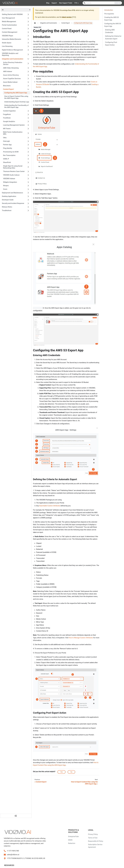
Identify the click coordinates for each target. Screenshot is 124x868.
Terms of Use (93, 838)
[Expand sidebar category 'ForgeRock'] (28, 114)
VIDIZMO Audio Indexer (11, 175)
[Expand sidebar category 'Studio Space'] (28, 43)
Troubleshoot (7, 210)
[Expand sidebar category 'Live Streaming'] (28, 46)
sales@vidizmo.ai (13, 855)
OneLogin (6, 141)
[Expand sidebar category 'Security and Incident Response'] (28, 203)
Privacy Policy (93, 834)
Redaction (72, 843)
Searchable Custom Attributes (50, 506)
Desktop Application (9, 196)
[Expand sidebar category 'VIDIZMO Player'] (28, 36)
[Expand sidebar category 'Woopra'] (28, 186)
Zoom (5, 189)
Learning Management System (14, 125)
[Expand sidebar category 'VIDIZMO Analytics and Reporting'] (28, 54)
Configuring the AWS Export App (16, 93)
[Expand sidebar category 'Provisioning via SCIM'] (28, 152)
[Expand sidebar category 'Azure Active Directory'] (28, 75)
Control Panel (7, 29)
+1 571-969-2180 (13, 851)
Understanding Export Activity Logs (17, 102)
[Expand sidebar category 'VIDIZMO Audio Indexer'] (28, 175)
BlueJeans (7, 86)
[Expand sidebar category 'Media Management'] (28, 22)
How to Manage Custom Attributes (81, 638)
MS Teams (7, 129)
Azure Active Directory (11, 75)
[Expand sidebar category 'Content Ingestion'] (28, 111)
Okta (5, 138)
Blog (48, 3)
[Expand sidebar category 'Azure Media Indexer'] (28, 82)
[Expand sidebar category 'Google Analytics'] (28, 122)
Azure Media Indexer (10, 82)
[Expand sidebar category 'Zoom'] (28, 189)
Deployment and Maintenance (12, 193)
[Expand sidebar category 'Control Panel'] (28, 29)
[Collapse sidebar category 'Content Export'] (28, 89)
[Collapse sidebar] (16, 816)
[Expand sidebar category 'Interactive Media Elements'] (28, 39)
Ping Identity (8, 148)
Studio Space (7, 43)
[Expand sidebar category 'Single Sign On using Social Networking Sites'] (28, 167)
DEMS (70, 840)
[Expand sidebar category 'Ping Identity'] (28, 148)
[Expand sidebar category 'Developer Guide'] (28, 200)
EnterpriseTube (73, 837)
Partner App (7, 145)
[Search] (102, 3)
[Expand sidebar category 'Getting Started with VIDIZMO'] (28, 14)
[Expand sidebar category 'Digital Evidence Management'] (28, 50)
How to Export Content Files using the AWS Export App (16, 97)
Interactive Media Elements (12, 39)
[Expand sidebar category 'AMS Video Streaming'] (28, 68)
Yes (61, 772)
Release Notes (7, 207)
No (71, 772)
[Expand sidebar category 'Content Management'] (28, 32)
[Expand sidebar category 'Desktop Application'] (28, 196)
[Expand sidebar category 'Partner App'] (28, 145)
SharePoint (7, 162)
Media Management (9, 22)
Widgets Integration (10, 182)
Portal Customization (9, 25)
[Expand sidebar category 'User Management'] (28, 18)
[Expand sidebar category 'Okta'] (28, 138)
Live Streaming (7, 46)
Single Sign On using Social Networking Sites (13, 167)
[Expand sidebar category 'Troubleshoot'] (28, 210)
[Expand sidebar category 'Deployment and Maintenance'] (28, 193)
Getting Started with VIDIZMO (12, 14)
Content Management (10, 32)
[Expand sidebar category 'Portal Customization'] (28, 25)
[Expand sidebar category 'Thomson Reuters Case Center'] (28, 172)
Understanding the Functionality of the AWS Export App (16, 106)
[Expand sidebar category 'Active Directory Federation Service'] (28, 63)
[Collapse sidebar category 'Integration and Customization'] (28, 59)
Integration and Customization (13, 59)
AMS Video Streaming (11, 68)
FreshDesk (7, 118)
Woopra (6, 186)
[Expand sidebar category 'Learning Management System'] (28, 125)
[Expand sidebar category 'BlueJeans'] (28, 86)
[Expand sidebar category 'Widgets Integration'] (28, 182)
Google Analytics (9, 121)
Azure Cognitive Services (12, 79)
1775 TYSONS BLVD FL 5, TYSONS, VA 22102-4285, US (26, 858)
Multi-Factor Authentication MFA (13, 133)
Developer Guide (8, 200)
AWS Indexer (8, 71)
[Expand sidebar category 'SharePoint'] (28, 162)
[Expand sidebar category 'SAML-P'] (28, 159)
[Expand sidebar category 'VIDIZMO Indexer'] (28, 179)
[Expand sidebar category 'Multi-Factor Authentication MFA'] (28, 133)
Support (54, 3)
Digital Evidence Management (12, 50)
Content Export (8, 89)
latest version (67, 17)
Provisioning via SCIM (11, 152)
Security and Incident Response (13, 203)
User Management (8, 18)
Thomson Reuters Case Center (14, 171)
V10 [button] (76, 3)
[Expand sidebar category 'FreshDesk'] (28, 118)
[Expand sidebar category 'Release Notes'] (28, 207)
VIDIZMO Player (8, 36)
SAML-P (6, 159)
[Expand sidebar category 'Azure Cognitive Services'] (28, 79)
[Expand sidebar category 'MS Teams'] (28, 129)
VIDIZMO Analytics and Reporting (10, 54)
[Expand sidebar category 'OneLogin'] (28, 141)
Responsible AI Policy (96, 841)
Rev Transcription (9, 155)
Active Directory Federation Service (13, 63)
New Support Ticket (66, 3)
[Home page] (35, 23)
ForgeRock (7, 114)
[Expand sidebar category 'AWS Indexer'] (28, 71)
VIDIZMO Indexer (9, 179)
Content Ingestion (9, 111)
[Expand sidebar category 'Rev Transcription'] (28, 155)
